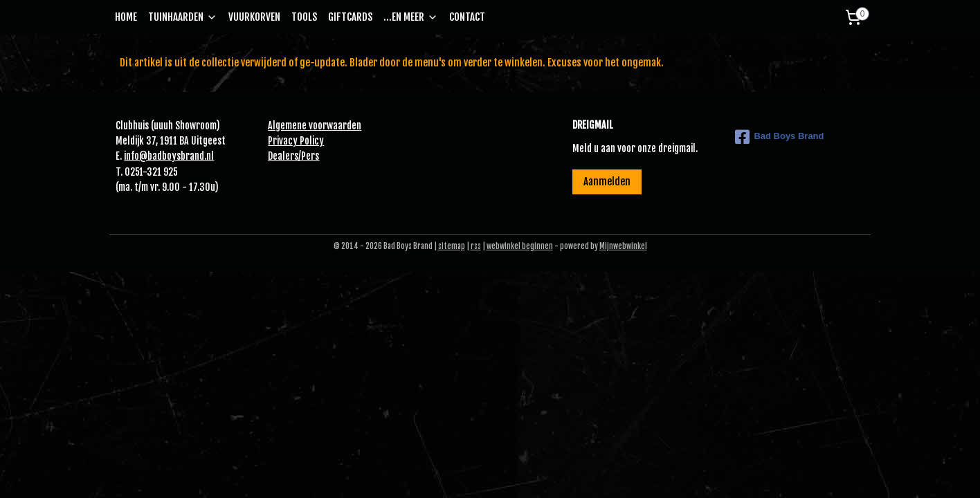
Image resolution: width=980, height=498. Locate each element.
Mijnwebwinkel (623, 246)
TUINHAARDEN (183, 17)
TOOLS (304, 17)
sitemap (452, 246)
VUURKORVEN (254, 17)
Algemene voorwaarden (315, 126)
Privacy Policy (296, 141)
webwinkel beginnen (520, 246)
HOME (126, 17)
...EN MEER (411, 17)
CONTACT (467, 17)
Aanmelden (607, 182)
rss (476, 246)
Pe (306, 156)
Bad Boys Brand (779, 137)
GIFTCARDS (350, 17)
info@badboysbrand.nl (169, 156)
